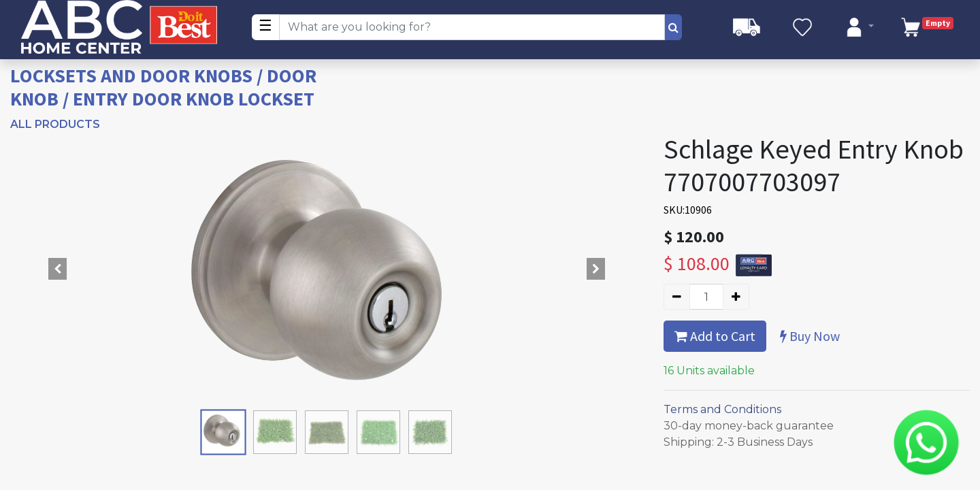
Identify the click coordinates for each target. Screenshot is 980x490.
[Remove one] (677, 297)
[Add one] (736, 297)
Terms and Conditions (722, 409)
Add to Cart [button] (715, 336)
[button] (58, 269)
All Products (55, 124)
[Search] (673, 27)
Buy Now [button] (810, 336)
